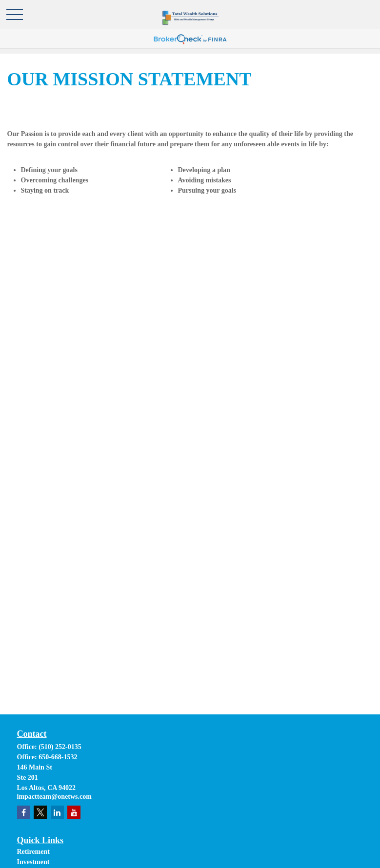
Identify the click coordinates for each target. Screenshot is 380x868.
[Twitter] (40, 812)
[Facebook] (24, 812)
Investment (33, 862)
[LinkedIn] (57, 812)
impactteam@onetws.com (54, 797)
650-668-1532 (58, 757)
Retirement (33, 852)
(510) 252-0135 (60, 747)
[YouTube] (74, 812)
